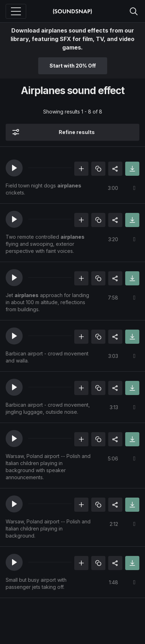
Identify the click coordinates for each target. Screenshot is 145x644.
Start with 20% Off (73, 66)
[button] (14, 168)
